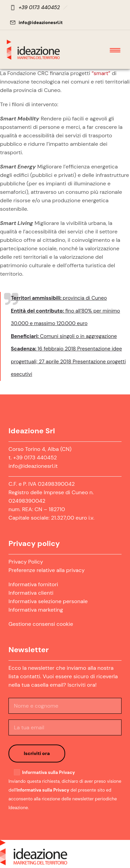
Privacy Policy (26, 562)
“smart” (101, 73)
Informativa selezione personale (48, 601)
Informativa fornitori (33, 584)
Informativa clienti (31, 593)
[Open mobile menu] (116, 50)
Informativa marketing (36, 610)
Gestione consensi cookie (41, 624)
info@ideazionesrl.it (41, 22)
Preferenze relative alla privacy (47, 570)
